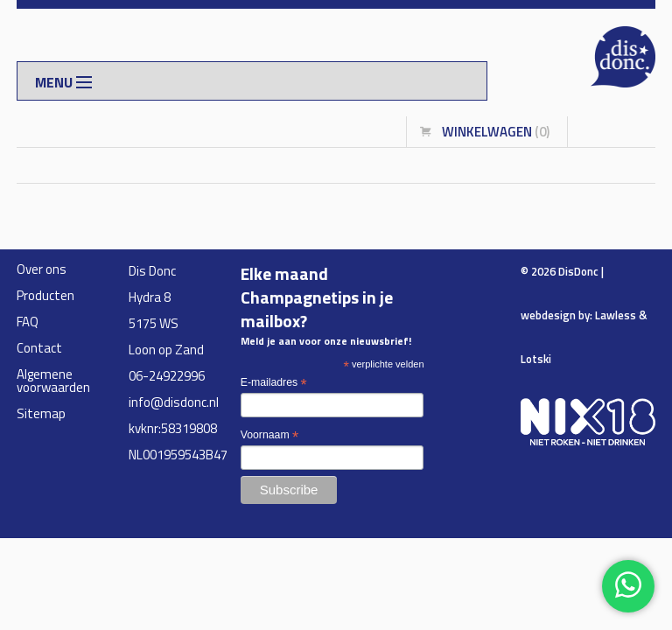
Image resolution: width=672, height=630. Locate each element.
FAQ (28, 322)
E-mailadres (274, 383)
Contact (39, 348)
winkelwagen (496, 132)
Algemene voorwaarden (53, 381)
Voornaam (269, 435)
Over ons (42, 269)
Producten (45, 295)
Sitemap (41, 413)
